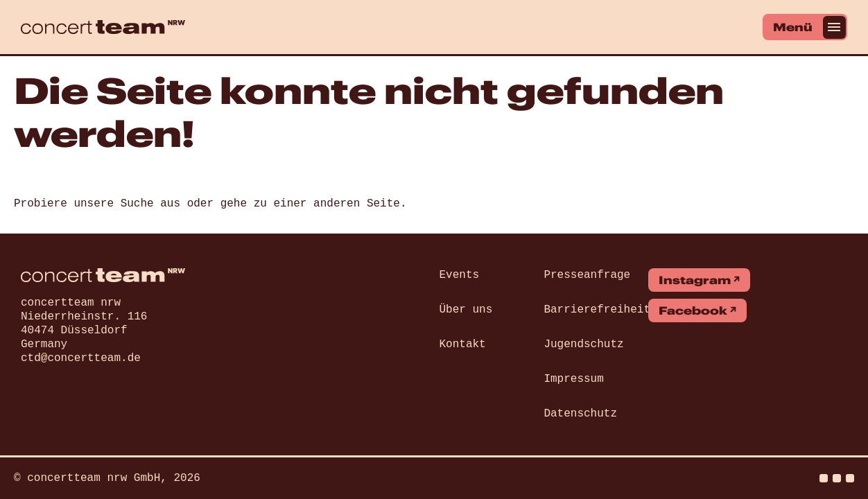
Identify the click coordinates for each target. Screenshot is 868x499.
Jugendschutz (583, 344)
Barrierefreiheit (597, 310)
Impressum (573, 379)
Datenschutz (580, 414)
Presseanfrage (587, 275)
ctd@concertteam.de (81, 358)
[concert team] (103, 27)
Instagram (695, 280)
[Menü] (805, 27)
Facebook (693, 310)
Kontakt (463, 344)
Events (460, 275)
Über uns (466, 310)
